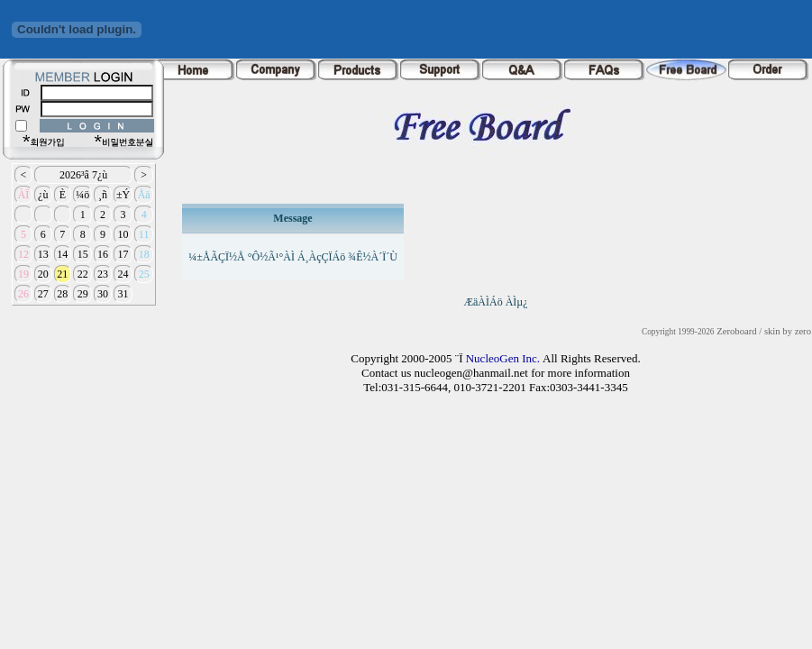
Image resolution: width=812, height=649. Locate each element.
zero (803, 331)
